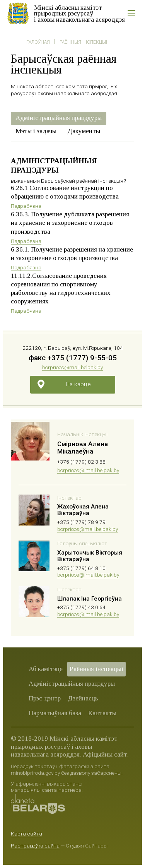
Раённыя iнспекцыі (83, 42)
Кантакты (102, 713)
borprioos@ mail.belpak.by (88, 470)
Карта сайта (26, 834)
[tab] (59, 118)
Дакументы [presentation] (84, 131)
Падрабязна (26, 206)
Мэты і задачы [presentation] (36, 131)
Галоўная (38, 42)
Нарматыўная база (55, 713)
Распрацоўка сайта (35, 846)
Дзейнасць (83, 698)
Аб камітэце (46, 669)
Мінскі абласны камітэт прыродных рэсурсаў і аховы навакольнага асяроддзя (79, 14)
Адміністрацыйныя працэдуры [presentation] (59, 118)
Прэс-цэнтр (45, 698)
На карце (78, 384)
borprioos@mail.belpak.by (72, 367)
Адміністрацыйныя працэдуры (72, 684)
